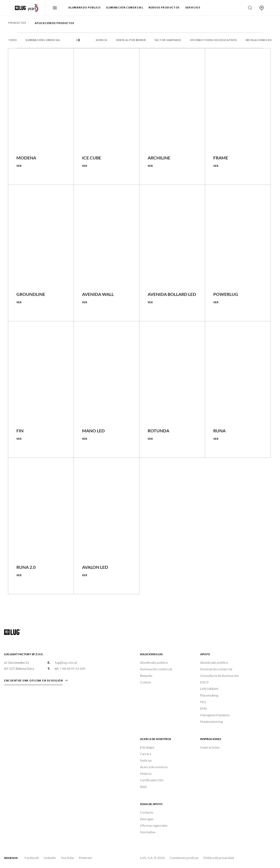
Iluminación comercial (125, 8)
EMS (203, 708)
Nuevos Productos (164, 8)
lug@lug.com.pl (66, 662)
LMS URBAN (209, 689)
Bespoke (146, 676)
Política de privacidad (219, 858)
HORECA (101, 40)
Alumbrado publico (154, 662)
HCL (203, 702)
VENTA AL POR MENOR (131, 40)
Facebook (32, 858)
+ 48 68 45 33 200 (72, 669)
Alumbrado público (84, 8)
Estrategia (147, 747)
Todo (12, 40)
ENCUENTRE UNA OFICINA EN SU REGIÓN (33, 681)
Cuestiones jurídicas (184, 858)
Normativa (148, 832)
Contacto (147, 812)
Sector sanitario (168, 40)
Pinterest (85, 858)
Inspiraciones (210, 747)
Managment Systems (215, 715)
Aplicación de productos (54, 23)
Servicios (193, 8)
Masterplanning (212, 722)
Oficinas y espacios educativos (213, 40)
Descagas (147, 819)
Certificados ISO (152, 780)
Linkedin (50, 858)
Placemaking (209, 695)
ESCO (204, 682)
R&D (143, 787)
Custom (146, 682)
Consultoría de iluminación (219, 676)
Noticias (146, 760)
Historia (146, 774)
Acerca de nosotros (154, 767)
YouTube (67, 858)
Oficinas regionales (154, 825)
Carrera (146, 754)
